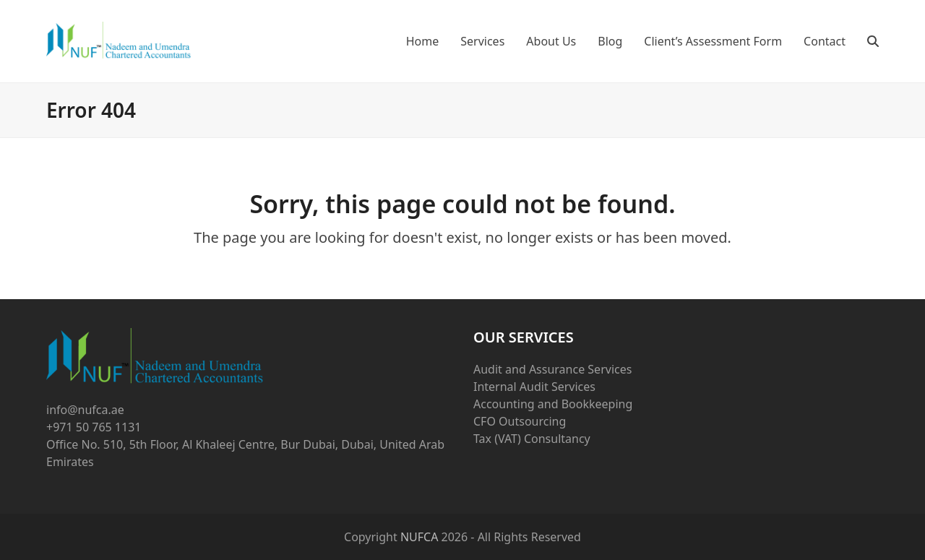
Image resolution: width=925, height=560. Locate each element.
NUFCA (420, 537)
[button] (873, 41)
